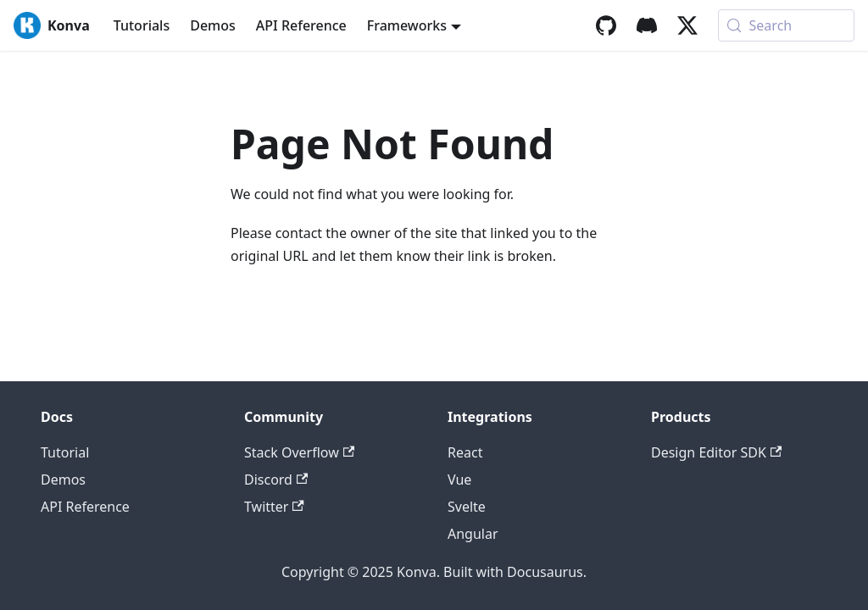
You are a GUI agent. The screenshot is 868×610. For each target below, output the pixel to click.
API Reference (301, 25)
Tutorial (65, 452)
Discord (276, 480)
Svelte (467, 507)
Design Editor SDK (716, 452)
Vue (459, 480)
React (465, 452)
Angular (473, 534)
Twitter (274, 507)
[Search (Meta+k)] (786, 25)
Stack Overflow (299, 452)
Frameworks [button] (407, 25)
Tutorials (142, 25)
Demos (213, 25)
